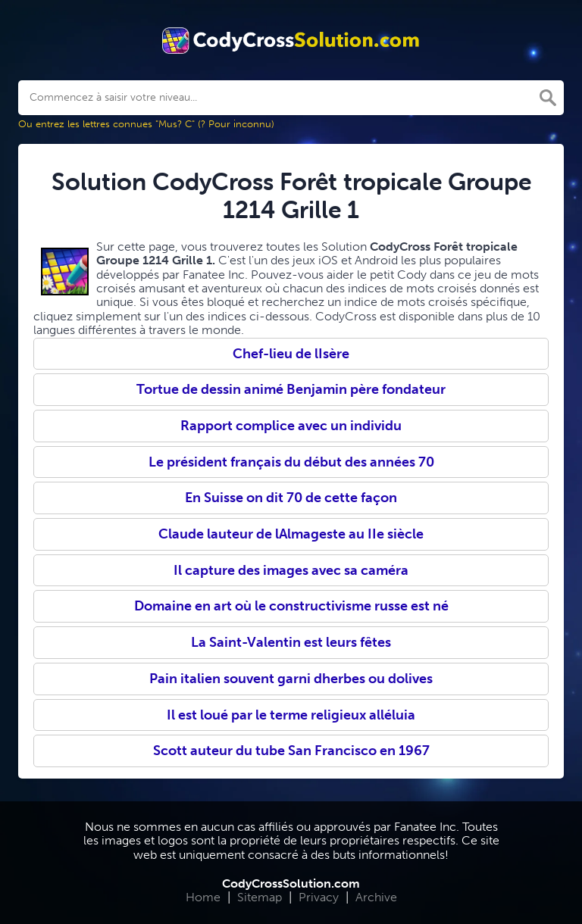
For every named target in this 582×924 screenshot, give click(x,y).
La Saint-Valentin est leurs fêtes (291, 642)
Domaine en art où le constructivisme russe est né (291, 606)
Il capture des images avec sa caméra (291, 570)
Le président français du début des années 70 (291, 462)
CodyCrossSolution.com (291, 883)
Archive (376, 897)
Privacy (319, 897)
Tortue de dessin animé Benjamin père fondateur (291, 389)
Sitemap (260, 897)
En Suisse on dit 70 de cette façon (291, 498)
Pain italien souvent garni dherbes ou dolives (291, 679)
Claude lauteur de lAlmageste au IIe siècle (291, 534)
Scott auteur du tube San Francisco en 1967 (291, 751)
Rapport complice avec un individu (291, 426)
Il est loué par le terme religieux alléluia (291, 715)
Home (203, 897)
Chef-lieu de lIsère (291, 354)
